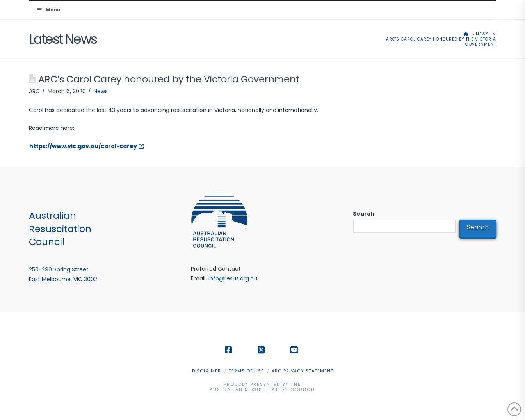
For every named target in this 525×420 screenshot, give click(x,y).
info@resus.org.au (233, 278)
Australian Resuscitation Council (263, 390)
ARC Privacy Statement (303, 371)
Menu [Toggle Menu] (49, 10)
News (101, 91)
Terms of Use (246, 371)
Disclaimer (206, 371)
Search (364, 214)
